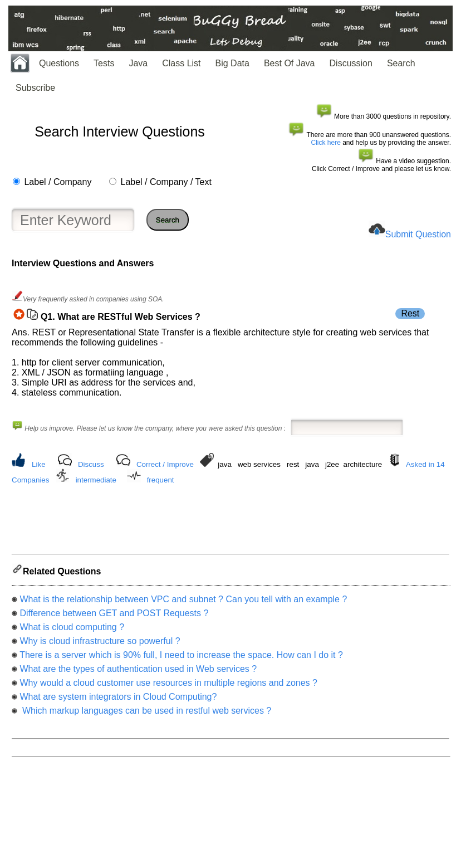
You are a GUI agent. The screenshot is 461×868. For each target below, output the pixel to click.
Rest (410, 313)
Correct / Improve (165, 464)
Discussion (351, 63)
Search (401, 63)
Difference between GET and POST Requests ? (114, 616)
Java (138, 63)
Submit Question (418, 234)
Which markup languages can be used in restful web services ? (145, 714)
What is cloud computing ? (72, 630)
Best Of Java (290, 63)
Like (38, 464)
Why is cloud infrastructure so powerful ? (100, 644)
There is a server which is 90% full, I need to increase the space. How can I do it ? (181, 658)
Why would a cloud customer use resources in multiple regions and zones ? (168, 686)
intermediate (96, 480)
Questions (59, 63)
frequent (161, 480)
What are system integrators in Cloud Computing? (118, 700)
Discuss (91, 464)
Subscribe (35, 88)
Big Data (232, 63)
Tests (104, 63)
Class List (181, 63)
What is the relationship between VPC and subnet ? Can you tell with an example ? (183, 603)
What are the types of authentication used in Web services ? (138, 672)
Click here (326, 143)
